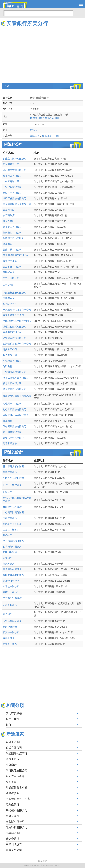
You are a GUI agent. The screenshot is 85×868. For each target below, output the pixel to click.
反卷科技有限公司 (12, 383)
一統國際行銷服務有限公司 (17, 310)
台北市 (33, 130)
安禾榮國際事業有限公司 (16, 255)
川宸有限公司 (14, 850)
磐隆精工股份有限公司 (15, 238)
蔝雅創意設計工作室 (13, 315)
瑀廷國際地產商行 (17, 753)
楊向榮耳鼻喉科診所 (13, 575)
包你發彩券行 (10, 304)
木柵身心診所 (10, 644)
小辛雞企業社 (14, 833)
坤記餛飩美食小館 (17, 788)
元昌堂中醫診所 (11, 530)
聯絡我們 (43, 861)
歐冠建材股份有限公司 (15, 293)
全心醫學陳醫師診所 (13, 512)
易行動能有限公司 (17, 770)
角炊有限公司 (10, 355)
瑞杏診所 (8, 614)
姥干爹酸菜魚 (10, 443)
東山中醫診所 (10, 518)
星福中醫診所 (10, 472)
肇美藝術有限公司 (12, 233)
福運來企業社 (14, 742)
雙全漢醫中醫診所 (12, 569)
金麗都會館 (13, 793)
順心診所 (8, 535)
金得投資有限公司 (12, 176)
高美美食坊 (9, 298)
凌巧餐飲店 (9, 215)
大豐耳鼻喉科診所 (12, 621)
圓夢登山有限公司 (12, 227)
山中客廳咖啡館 (11, 181)
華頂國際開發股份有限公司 (17, 204)
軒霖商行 (8, 421)
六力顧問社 (9, 285)
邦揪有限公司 (10, 349)
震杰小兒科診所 (11, 592)
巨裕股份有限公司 (12, 332)
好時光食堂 (9, 272)
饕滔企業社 (9, 221)
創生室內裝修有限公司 (15, 159)
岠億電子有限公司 (12, 404)
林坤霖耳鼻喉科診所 (13, 466)
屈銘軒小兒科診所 (12, 524)
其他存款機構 (14, 713)
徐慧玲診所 (9, 564)
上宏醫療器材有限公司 (15, 372)
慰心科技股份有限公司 (15, 409)
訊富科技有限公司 (17, 827)
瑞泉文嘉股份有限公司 (15, 389)
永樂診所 (8, 558)
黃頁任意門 (17, 5)
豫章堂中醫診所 (11, 586)
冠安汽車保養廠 (15, 776)
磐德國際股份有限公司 (15, 426)
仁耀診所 (8, 492)
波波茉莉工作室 (11, 164)
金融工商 (35, 136)
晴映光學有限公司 (12, 193)
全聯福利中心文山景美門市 (17, 321)
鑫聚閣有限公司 (15, 822)
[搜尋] (38, 13)
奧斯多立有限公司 (12, 267)
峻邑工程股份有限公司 (15, 198)
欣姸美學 (11, 782)
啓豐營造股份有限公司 (15, 338)
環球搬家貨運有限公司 (15, 170)
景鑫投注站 (9, 210)
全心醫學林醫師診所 (13, 541)
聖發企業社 (13, 816)
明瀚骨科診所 (10, 605)
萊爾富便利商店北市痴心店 (17, 396)
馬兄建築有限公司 (17, 810)
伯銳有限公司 (14, 748)
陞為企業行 (13, 805)
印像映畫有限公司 (12, 361)
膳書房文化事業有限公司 (16, 378)
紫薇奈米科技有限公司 (15, 438)
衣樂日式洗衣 (14, 844)
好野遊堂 (8, 366)
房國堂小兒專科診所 (13, 478)
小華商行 (11, 765)
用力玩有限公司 (11, 278)
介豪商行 (8, 244)
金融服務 (47, 136)
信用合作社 (13, 719)
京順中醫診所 (10, 627)
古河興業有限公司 (12, 432)
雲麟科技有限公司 (12, 250)
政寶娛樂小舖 (10, 261)
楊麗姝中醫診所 (11, 632)
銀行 (57, 136)
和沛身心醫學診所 (12, 485)
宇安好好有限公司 (12, 187)
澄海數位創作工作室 (18, 799)
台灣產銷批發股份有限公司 (17, 344)
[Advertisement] (42, 52)
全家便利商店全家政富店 (16, 415)
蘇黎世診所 (9, 638)
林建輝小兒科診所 (12, 507)
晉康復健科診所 (11, 581)
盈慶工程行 (13, 759)
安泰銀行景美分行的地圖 (46, 118)
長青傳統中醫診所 (12, 547)
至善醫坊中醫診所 (12, 598)
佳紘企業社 (13, 839)
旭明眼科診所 (10, 552)
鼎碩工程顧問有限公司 (15, 327)
